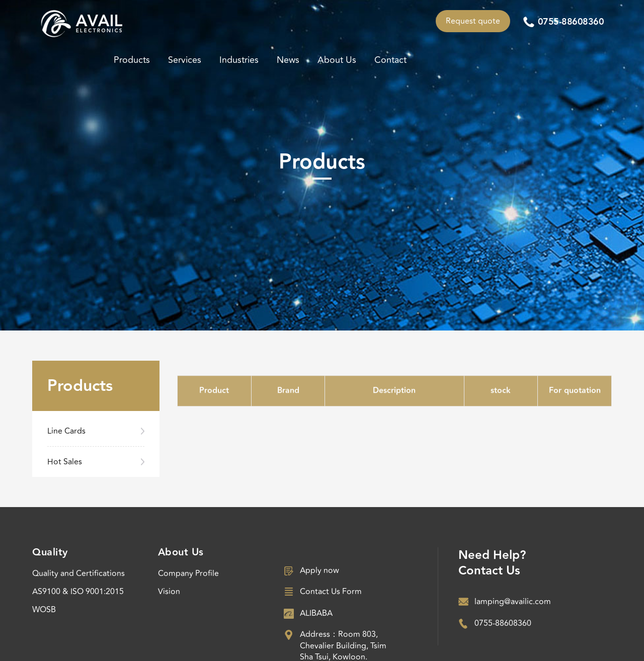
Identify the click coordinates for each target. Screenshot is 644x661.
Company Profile (188, 573)
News (288, 60)
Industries (239, 60)
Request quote (473, 21)
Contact (390, 60)
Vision (169, 592)
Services (185, 60)
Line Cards (66, 431)
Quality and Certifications (78, 573)
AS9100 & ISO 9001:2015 (78, 592)
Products (132, 60)
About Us (337, 60)
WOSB (44, 610)
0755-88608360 (571, 22)
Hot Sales (65, 462)
